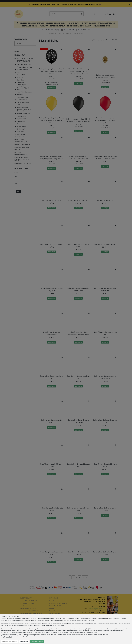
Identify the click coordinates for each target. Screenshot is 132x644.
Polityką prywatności (102, 634)
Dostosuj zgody (24, 642)
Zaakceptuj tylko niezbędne (10, 642)
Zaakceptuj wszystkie (37, 642)
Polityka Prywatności (7, 638)
